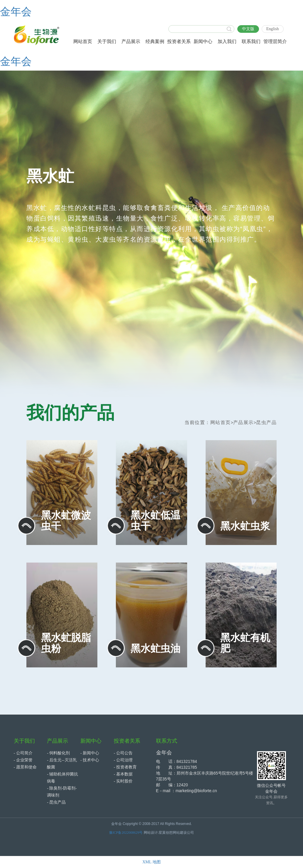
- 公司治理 (123, 760)
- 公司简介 (23, 753)
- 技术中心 (90, 760)
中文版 (248, 29)
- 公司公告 (123, 753)
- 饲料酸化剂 (58, 753)
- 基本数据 (123, 774)
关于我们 (24, 741)
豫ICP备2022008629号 (126, 833)
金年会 (16, 12)
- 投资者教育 (125, 767)
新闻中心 (91, 741)
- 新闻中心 (90, 753)
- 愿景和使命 (25, 767)
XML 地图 (151, 862)
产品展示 (243, 422)
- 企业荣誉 (23, 760)
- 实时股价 (123, 781)
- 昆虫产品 (56, 802)
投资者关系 (127, 741)
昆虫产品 (266, 422)
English (273, 29)
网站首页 (221, 422)
